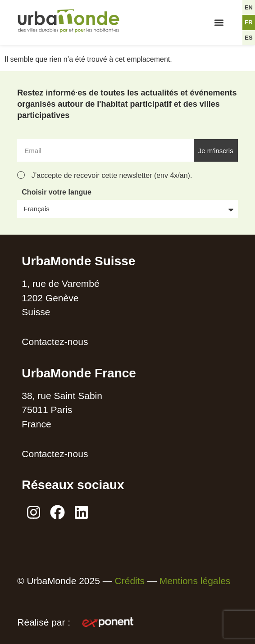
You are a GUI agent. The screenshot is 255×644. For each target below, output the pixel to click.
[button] (219, 23)
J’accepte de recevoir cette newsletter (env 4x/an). (112, 175)
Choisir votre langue (57, 192)
